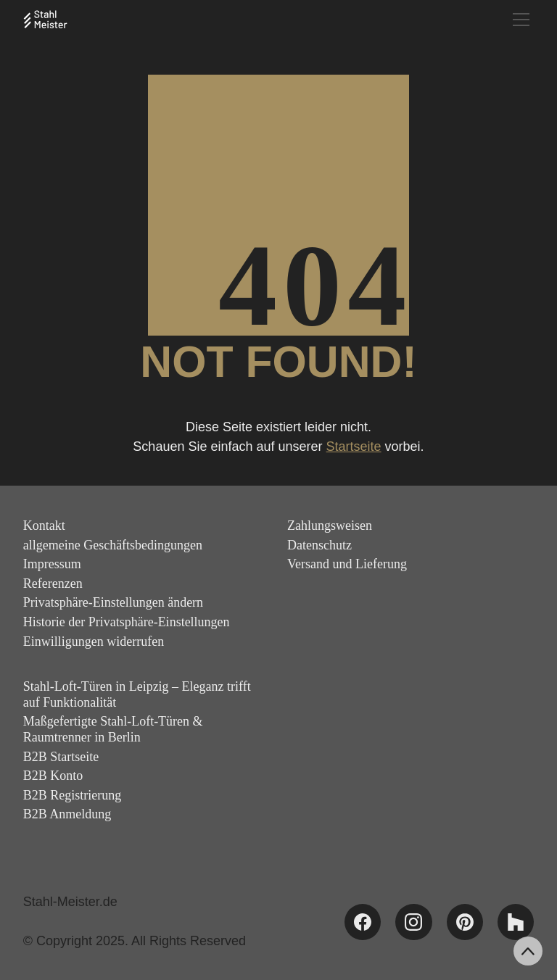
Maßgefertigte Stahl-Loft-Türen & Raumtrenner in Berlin (113, 729)
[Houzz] (516, 922)
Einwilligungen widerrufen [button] (94, 641)
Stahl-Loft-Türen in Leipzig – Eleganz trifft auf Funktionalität (137, 694)
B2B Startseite (61, 757)
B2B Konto (53, 776)
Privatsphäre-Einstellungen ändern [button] (113, 602)
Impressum (52, 564)
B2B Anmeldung (67, 814)
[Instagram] (413, 922)
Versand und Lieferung (347, 564)
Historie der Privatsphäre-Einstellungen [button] (127, 622)
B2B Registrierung (73, 795)
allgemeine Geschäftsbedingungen (113, 545)
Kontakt (44, 526)
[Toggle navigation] (521, 20)
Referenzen (53, 584)
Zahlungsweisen (330, 526)
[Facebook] (363, 922)
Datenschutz (319, 545)
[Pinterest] (465, 922)
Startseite (354, 447)
